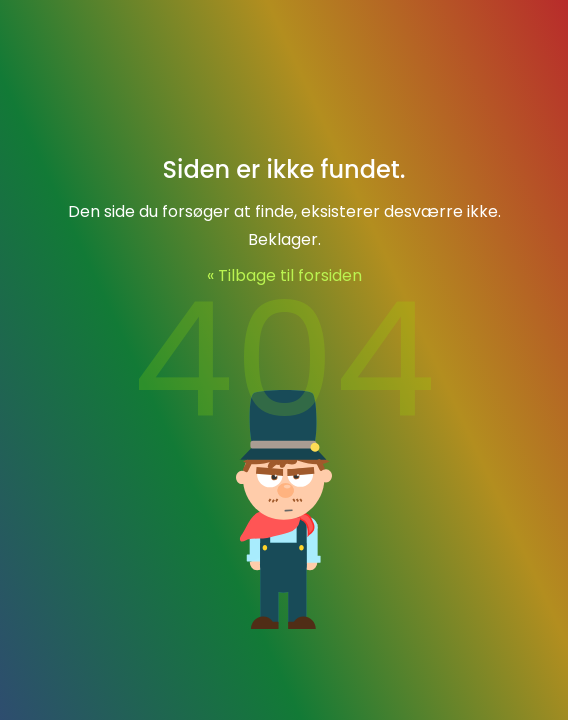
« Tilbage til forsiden (284, 275)
